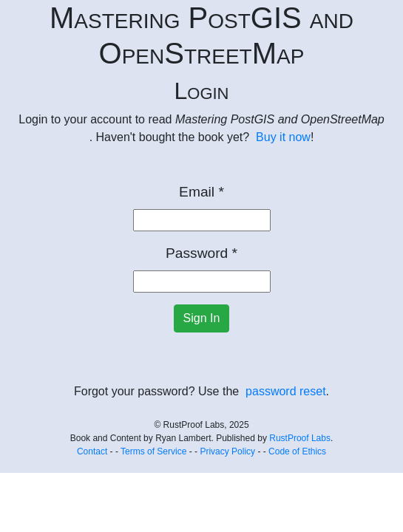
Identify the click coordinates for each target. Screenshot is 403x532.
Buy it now (283, 137)
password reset (286, 391)
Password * (201, 253)
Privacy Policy (227, 451)
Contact (92, 451)
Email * (201, 192)
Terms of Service (153, 451)
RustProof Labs (300, 438)
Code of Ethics (297, 451)
